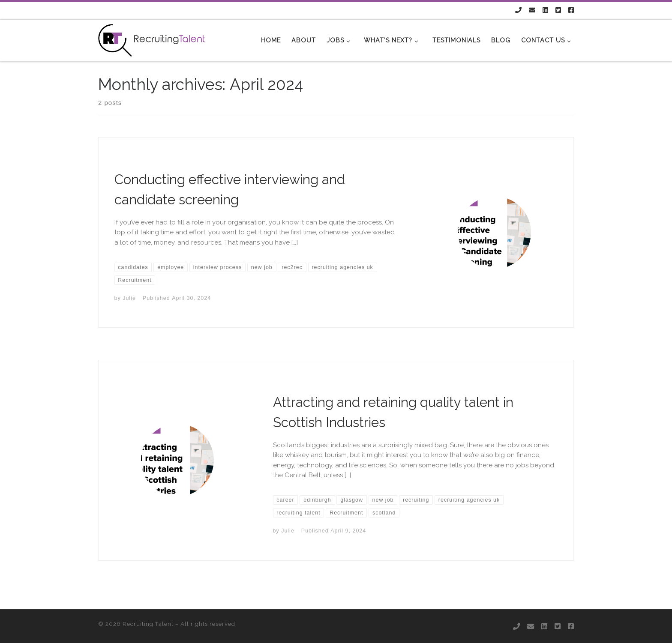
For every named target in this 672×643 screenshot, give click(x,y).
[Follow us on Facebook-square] (571, 10)
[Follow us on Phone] (518, 10)
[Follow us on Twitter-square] (558, 10)
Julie (129, 298)
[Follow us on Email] (532, 10)
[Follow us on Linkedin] (545, 10)
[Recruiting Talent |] (152, 39)
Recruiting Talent (148, 624)
